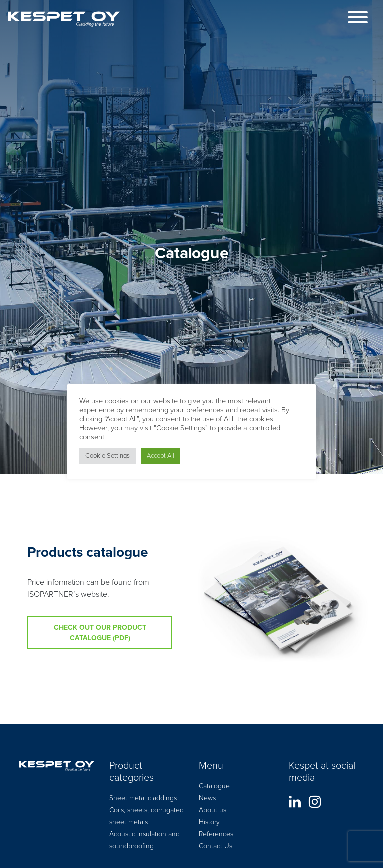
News (207, 798)
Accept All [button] (160, 456)
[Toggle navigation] (358, 19)
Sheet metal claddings (143, 798)
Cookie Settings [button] (107, 456)
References (216, 834)
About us (213, 810)
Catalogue (214, 786)
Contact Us (216, 846)
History (209, 822)
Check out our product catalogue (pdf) (100, 633)
